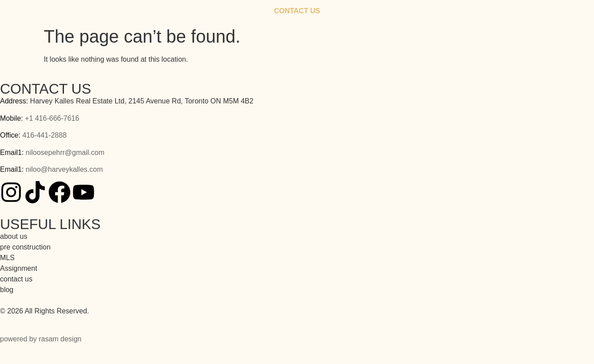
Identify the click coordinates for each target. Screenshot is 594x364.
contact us (16, 279)
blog (7, 290)
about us (14, 236)
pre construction (25, 247)
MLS (7, 258)
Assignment (19, 268)
